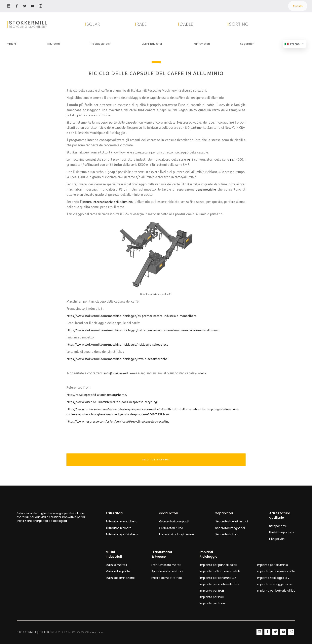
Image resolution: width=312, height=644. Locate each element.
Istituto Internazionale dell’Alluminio (107, 202)
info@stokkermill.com (119, 373)
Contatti (298, 6)
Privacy (93, 632)
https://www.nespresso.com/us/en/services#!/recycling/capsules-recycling (118, 421)
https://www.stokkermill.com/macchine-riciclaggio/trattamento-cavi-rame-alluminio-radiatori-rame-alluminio (143, 330)
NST (233, 160)
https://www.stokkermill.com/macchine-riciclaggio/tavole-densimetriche (117, 359)
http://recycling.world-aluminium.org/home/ (97, 395)
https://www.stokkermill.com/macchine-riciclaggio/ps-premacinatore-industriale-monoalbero (132, 316)
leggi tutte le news (156, 460)
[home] (22, 24)
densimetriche (206, 189)
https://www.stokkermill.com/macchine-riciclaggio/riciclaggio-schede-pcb (117, 345)
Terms (100, 632)
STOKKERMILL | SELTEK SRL (36, 632)
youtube (201, 373)
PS (189, 160)
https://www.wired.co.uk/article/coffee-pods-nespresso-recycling (112, 402)
